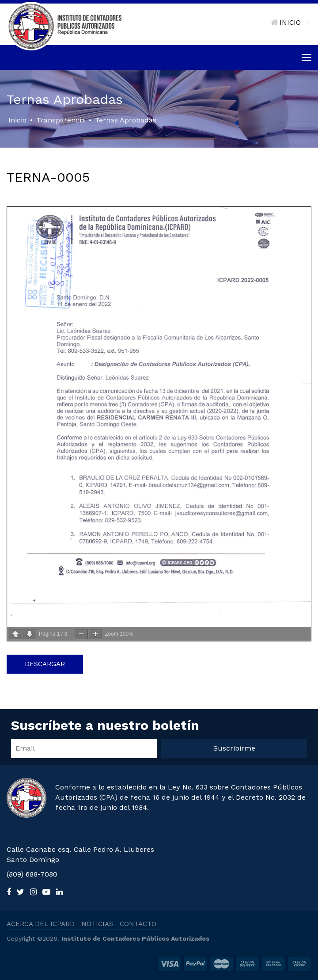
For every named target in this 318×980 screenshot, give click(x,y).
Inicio (17, 120)
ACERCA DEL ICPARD (41, 924)
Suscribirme (234, 748)
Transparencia (61, 120)
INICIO (286, 23)
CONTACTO (138, 924)
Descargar (45, 664)
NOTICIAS (97, 924)
